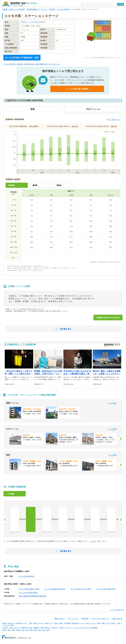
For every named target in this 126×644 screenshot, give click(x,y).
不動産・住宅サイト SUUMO (13, 9)
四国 (35, 630)
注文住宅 (5, 628)
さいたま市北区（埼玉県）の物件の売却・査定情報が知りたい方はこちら (32, 64)
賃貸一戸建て (59, 623)
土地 (118, 623)
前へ (5, 520)
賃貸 (31, 623)
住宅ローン (55, 628)
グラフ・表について (113, 119)
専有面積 (11, 185)
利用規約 (85, 619)
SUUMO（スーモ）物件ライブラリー (20, 4)
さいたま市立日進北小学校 (29, 589)
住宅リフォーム (14, 628)
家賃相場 (67, 623)
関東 (13, 630)
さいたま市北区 (63, 9)
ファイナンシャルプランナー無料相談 (85, 628)
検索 (121, 4)
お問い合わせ (117, 619)
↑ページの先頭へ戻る (117, 610)
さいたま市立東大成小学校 (55, 589)
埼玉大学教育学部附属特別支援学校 (32, 596)
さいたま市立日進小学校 (106, 589)
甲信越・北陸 (20, 630)
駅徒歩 (59, 185)
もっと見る (113, 403)
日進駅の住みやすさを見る (108, 318)
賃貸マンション (38, 623)
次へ (121, 520)
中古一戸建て (111, 623)
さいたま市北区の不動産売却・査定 (22, 58)
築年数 (35, 185)
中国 (39, 630)
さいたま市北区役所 (26, 576)
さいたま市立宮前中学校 (28, 593)
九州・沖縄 (46, 630)
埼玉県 (52, 9)
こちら (92, 541)
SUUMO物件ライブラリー (37, 9)
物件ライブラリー (66, 628)
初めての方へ (60, 619)
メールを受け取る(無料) (77, 89)
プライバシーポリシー (100, 619)
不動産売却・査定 (26, 628)
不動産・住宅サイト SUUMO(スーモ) (14, 623)
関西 (31, 630)
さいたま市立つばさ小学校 (81, 589)
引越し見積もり (45, 628)
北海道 (4, 630)
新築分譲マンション (78, 623)
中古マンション (91, 623)
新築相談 (36, 628)
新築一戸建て (102, 623)
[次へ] (121, 439)
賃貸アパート (49, 623)
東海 (27, 630)
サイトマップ (73, 619)
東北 (9, 630)
